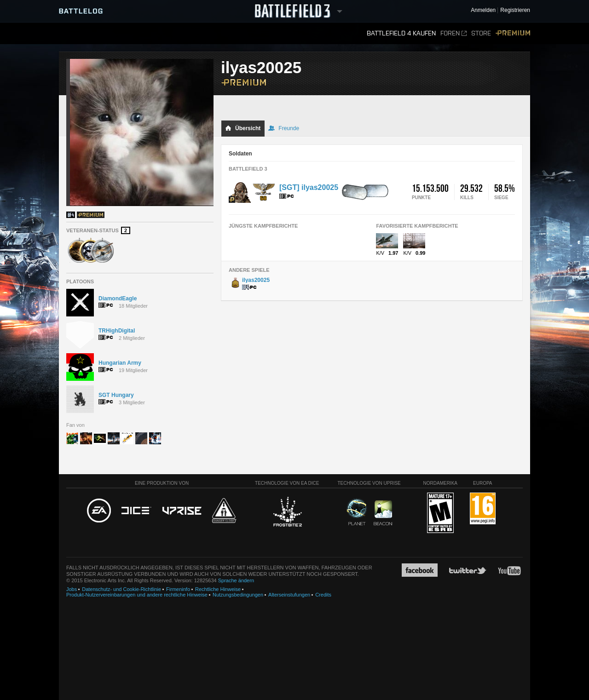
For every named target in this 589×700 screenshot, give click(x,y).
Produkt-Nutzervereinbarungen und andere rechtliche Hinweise (137, 595)
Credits (323, 595)
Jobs (72, 589)
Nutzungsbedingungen (238, 595)
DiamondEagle (118, 298)
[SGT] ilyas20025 (309, 187)
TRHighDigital (117, 331)
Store (481, 33)
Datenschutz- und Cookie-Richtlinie (121, 589)
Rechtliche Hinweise (218, 589)
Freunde (284, 128)
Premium (513, 33)
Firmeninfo (178, 589)
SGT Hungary (116, 395)
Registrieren (515, 10)
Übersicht (243, 128)
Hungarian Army (120, 363)
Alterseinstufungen (289, 595)
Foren (453, 33)
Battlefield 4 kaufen (401, 33)
